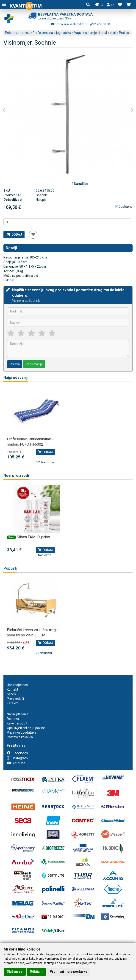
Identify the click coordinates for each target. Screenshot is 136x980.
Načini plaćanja (18, 714)
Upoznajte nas (17, 685)
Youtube (16, 763)
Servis (11, 694)
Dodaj (14, 234)
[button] (110, 5)
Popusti (10, 568)
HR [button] (99, 5)
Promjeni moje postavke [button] (68, 972)
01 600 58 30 (100, 24)
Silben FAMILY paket (33, 537)
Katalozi (13, 703)
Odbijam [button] (36, 972)
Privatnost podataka (22, 732)
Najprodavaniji (16, 378)
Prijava (15, 364)
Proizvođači (15, 699)
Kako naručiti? (17, 723)
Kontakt (12, 689)
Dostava (13, 719)
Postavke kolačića (20, 737)
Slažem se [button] (15, 972)
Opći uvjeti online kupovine (26, 728)
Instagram (17, 758)
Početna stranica (17, 33)
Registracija (34, 364)
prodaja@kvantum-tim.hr (69, 24)
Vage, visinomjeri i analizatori (95, 33)
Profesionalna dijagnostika (52, 33)
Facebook (17, 753)
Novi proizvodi (16, 475)
